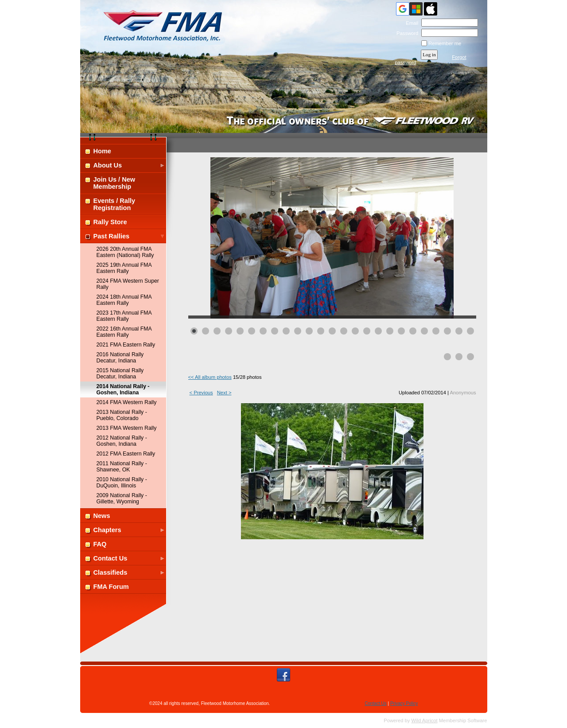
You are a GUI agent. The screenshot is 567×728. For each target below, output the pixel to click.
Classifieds (111, 572)
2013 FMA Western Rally (127, 428)
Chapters (107, 530)
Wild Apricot (425, 720)
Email (410, 23)
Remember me (445, 43)
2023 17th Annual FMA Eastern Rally (124, 316)
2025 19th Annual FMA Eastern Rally (124, 268)
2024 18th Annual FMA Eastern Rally (124, 300)
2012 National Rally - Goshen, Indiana (122, 441)
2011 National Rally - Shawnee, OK (122, 467)
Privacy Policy (404, 703)
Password (406, 33)
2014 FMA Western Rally (127, 402)
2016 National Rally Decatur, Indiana (120, 358)
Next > (224, 393)
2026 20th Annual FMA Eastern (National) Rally (125, 252)
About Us (108, 165)
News (102, 516)
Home (102, 151)
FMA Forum (111, 587)
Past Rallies (112, 236)
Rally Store (110, 222)
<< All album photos (210, 377)
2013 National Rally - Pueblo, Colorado (122, 415)
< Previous (201, 393)
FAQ (100, 544)
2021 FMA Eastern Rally (126, 345)
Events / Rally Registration (115, 204)
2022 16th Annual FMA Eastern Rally (124, 332)
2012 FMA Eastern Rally (126, 454)
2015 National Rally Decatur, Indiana (120, 374)
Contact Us (111, 558)
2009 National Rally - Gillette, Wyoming (122, 498)
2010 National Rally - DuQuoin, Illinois (122, 483)
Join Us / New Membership (115, 183)
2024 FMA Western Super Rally (128, 284)
